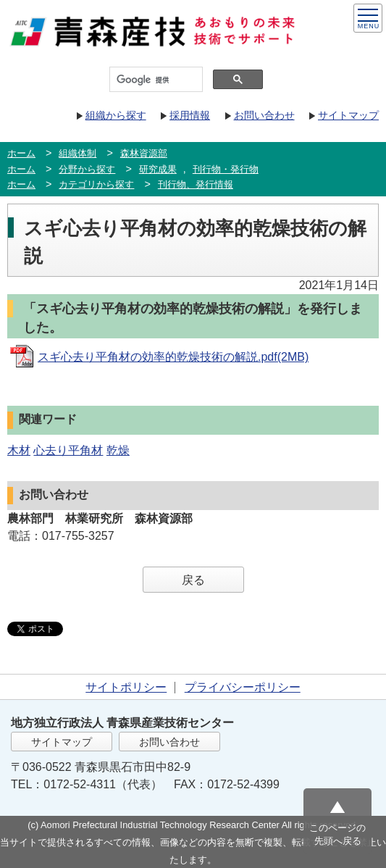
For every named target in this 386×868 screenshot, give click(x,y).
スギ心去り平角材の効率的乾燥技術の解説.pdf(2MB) (173, 357)
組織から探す (116, 115)
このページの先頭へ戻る (337, 834)
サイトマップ (348, 115)
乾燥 (118, 450)
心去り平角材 (68, 450)
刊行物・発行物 (226, 169)
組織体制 (77, 153)
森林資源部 (144, 153)
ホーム (21, 153)
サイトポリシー (126, 687)
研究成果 (158, 169)
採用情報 (190, 115)
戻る (193, 580)
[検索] (155, 80)
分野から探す (87, 169)
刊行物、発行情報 (196, 184)
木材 (19, 450)
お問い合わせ (264, 115)
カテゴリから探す (96, 184)
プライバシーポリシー (243, 687)
